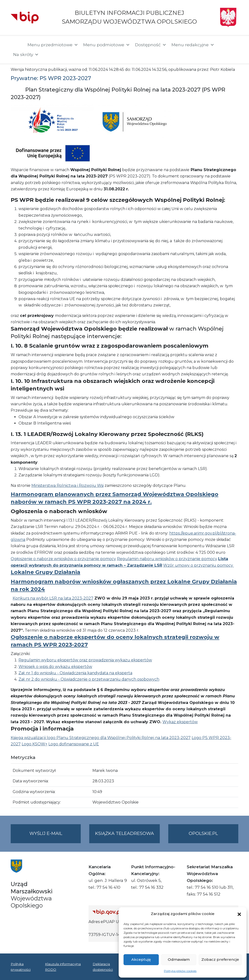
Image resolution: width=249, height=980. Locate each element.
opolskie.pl (203, 833)
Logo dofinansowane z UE (74, 744)
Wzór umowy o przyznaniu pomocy (199, 565)
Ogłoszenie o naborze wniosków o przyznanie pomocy (63, 559)
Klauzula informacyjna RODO (63, 967)
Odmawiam (179, 959)
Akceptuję (141, 959)
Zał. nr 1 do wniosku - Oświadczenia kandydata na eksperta (75, 673)
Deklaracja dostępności (103, 967)
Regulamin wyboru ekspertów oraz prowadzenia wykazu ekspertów (85, 660)
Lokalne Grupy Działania (45, 572)
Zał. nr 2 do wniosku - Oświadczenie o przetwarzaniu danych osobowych (89, 679)
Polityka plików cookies (180, 971)
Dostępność (151, 45)
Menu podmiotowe (107, 45)
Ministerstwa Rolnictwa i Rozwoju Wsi (67, 485)
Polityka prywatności (21, 967)
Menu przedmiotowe (53, 45)
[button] (239, 914)
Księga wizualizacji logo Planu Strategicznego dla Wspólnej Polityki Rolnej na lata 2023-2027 (101, 738)
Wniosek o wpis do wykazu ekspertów (55, 667)
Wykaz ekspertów (180, 722)
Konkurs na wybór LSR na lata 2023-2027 (53, 598)
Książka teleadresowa (124, 833)
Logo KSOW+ (35, 744)
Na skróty (26, 55)
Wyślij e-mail (55, 837)
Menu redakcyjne (193, 45)
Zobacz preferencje (220, 959)
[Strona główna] (17, 45)
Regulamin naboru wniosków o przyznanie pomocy (167, 559)
